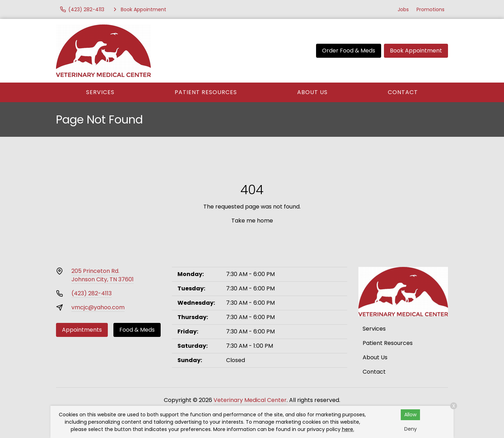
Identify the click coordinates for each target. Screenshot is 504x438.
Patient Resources (206, 92)
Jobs (403, 9)
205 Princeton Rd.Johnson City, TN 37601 (103, 275)
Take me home (252, 221)
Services (100, 92)
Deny (411, 429)
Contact (403, 92)
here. (348, 429)
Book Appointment (416, 51)
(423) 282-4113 (92, 293)
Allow (410, 415)
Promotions (430, 9)
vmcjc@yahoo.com (98, 307)
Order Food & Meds (349, 51)
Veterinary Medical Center (250, 400)
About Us (312, 92)
